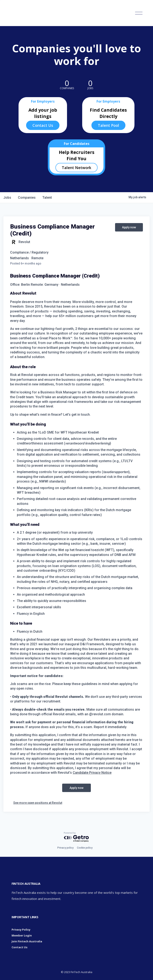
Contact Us (43, 125)
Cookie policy (85, 848)
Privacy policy (65, 848)
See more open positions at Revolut (38, 803)
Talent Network (76, 168)
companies (27, 198)
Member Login (22, 935)
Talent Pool (108, 125)
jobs (7, 198)
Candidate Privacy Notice (92, 773)
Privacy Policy (21, 930)
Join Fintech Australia (27, 941)
